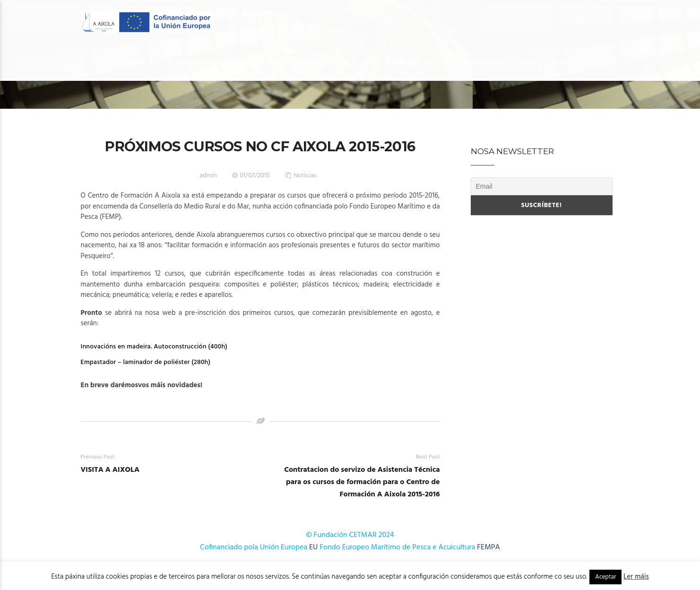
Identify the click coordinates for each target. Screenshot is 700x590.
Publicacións (479, 62)
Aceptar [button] (605, 577)
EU (313, 547)
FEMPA (488, 547)
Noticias (305, 176)
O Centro (130, 62)
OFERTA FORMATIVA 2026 (209, 62)
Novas (531, 62)
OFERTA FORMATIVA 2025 (306, 62)
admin (208, 176)
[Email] (542, 186)
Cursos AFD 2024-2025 (401, 62)
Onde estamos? (585, 62)
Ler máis (636, 577)
